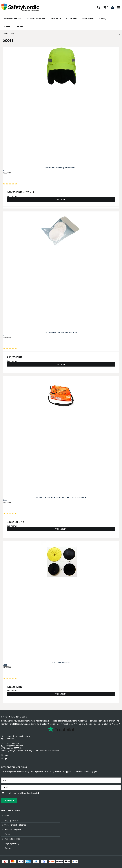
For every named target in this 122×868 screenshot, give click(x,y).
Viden (20, 26)
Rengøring (88, 19)
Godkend (9, 801)
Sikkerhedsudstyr (36, 19)
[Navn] (61, 780)
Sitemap (5, 755)
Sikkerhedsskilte (13, 19)
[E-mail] (61, 787)
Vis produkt (61, 199)
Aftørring (72, 19)
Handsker (56, 19)
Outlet (8, 26)
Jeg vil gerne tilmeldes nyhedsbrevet (29, 793)
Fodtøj (103, 19)
